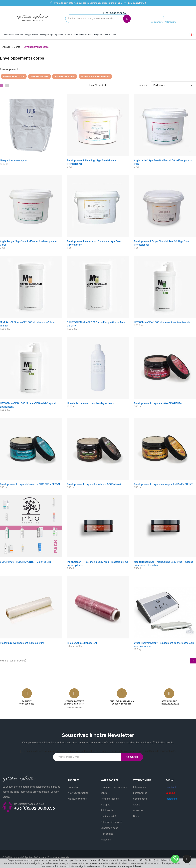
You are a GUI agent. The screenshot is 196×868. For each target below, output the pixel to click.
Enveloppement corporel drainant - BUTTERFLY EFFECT (30, 484)
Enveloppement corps (14, 76)
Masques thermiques (65, 76)
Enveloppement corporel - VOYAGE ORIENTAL (159, 403)
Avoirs (137, 805)
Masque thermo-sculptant (14, 161)
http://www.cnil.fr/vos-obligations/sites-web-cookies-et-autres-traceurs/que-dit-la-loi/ (98, 866)
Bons (136, 816)
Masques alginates (39, 76)
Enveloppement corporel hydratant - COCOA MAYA (94, 484)
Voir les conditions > (74, 708)
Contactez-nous (109, 828)
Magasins (105, 840)
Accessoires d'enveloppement (96, 76)
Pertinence (173, 84)
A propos (105, 805)
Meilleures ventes (77, 799)
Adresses (138, 811)
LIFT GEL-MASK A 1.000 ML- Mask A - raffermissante (162, 322)
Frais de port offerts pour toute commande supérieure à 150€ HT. (100, 3)
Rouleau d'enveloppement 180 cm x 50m (22, 643)
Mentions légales (109, 799)
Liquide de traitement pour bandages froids (90, 403)
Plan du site (107, 834)
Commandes (140, 799)
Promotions (74, 787)
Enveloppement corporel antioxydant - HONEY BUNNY (163, 484)
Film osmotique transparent (82, 643)
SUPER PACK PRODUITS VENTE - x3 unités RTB (25, 562)
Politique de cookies (111, 822)
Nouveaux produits (78, 793)
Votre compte (142, 780)
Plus (114, 35)
